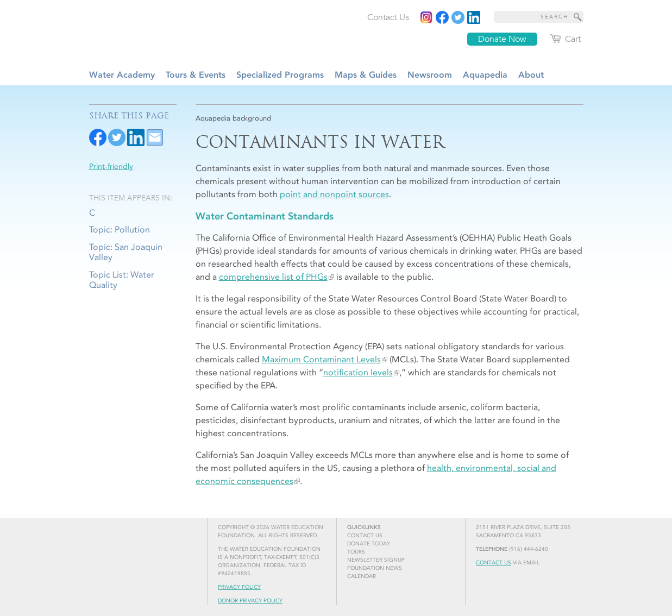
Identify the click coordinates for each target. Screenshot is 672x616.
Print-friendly (111, 166)
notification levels (358, 372)
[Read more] (474, 17)
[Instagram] (426, 17)
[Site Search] (578, 17)
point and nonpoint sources (334, 194)
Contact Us (494, 563)
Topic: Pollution (120, 230)
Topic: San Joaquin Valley (126, 252)
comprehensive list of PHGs (273, 277)
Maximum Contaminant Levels (321, 359)
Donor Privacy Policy (250, 601)
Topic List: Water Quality (122, 280)
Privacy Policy (239, 587)
